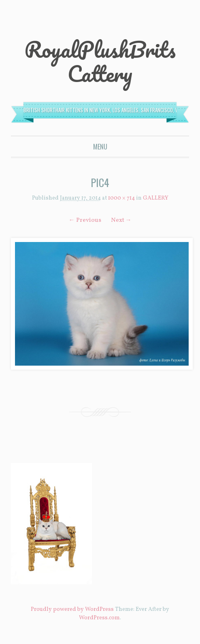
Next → (121, 220)
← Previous (85, 220)
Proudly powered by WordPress (72, 609)
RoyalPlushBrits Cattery (100, 61)
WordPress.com (99, 618)
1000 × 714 (121, 198)
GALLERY (156, 198)
